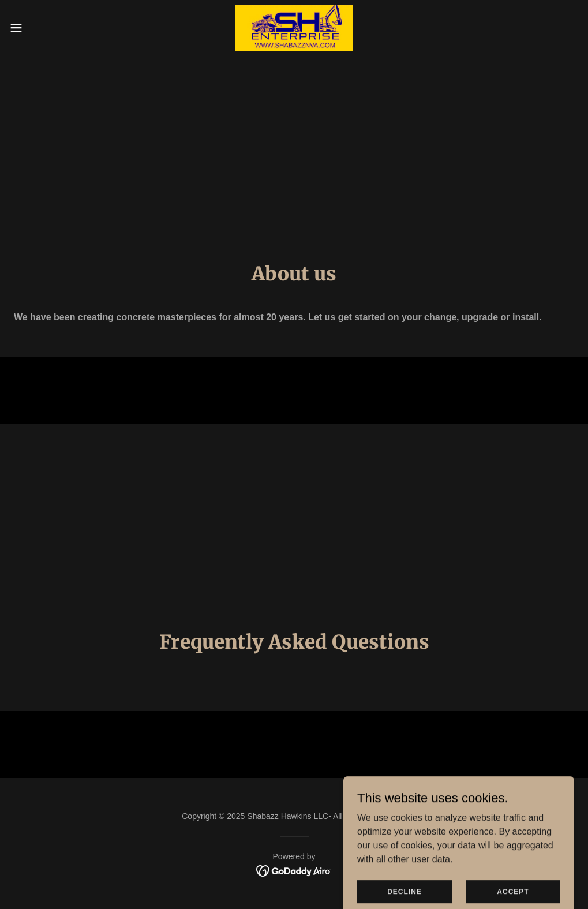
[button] (48, 28)
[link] (294, 28)
